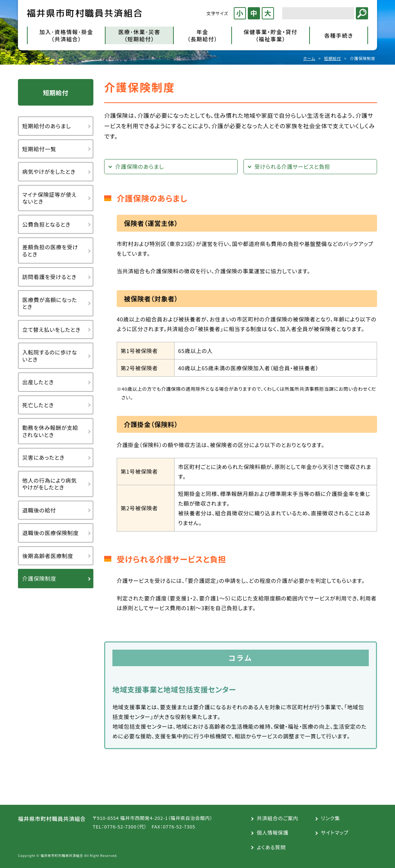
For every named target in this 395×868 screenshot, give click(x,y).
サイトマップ (335, 832)
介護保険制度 (39, 578)
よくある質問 (271, 847)
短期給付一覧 (39, 149)
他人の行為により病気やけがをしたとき (50, 484)
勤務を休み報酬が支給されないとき (50, 431)
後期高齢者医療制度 (48, 556)
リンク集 (331, 818)
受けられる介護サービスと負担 (292, 166)
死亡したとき (38, 405)
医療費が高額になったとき (50, 303)
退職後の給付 (39, 510)
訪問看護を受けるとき (49, 277)
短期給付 (333, 58)
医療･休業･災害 (139, 35)
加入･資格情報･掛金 (66, 35)
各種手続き (339, 35)
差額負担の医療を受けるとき (50, 250)
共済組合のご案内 (278, 818)
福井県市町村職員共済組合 (84, 13)
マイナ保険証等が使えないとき (49, 198)
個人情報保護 (273, 832)
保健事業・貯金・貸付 (271, 35)
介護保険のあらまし (140, 166)
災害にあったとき (43, 457)
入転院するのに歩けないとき (50, 356)
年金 (203, 35)
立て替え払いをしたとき (51, 329)
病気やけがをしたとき (49, 171)
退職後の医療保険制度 (50, 533)
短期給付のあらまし (47, 126)
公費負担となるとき (46, 224)
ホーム (309, 58)
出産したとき (38, 382)
